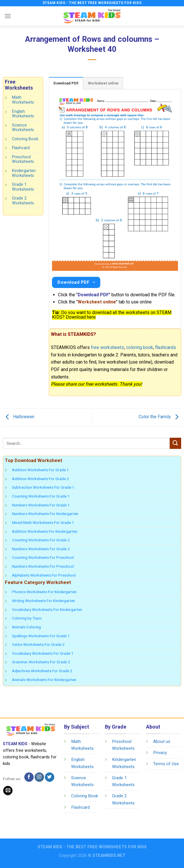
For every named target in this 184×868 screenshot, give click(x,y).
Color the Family (160, 417)
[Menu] (8, 16)
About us (162, 741)
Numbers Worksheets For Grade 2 (41, 549)
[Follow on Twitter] (50, 777)
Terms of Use (166, 764)
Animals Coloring (26, 627)
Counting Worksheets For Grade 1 (41, 496)
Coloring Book (25, 139)
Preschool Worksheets (23, 159)
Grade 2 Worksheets (23, 201)
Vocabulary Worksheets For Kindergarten (47, 609)
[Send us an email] (8, 791)
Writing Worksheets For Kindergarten (44, 601)
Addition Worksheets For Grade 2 (40, 479)
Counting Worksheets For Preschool (43, 557)
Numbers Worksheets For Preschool (43, 566)
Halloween (19, 417)
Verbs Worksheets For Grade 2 (38, 644)
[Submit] (175, 443)
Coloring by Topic (27, 618)
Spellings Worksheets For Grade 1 (41, 636)
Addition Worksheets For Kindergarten (45, 531)
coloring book (140, 347)
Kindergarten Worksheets (24, 173)
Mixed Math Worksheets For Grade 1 (43, 522)
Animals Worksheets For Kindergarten (44, 680)
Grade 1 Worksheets (23, 187)
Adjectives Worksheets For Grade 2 (42, 671)
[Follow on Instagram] (39, 777)
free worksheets (107, 347)
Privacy (160, 753)
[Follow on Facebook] (29, 777)
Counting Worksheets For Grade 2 (41, 540)
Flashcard (21, 148)
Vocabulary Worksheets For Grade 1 (43, 653)
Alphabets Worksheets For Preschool (44, 575)
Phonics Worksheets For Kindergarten (44, 592)
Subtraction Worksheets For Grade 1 (43, 487)
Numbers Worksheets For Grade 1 (41, 505)
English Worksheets (23, 114)
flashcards (166, 347)
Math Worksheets (23, 100)
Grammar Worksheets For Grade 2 (41, 662)
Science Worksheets (23, 128)
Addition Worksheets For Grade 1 (40, 470)
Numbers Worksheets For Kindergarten (45, 514)
